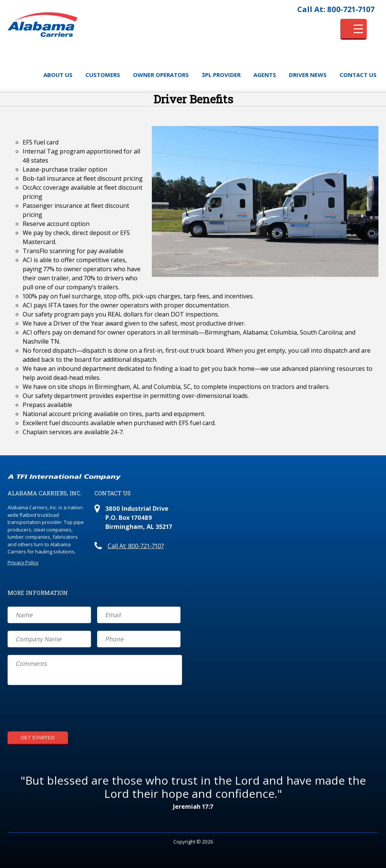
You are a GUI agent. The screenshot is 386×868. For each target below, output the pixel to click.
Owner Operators (161, 75)
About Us (58, 75)
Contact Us (358, 75)
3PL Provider (221, 75)
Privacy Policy (23, 562)
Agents (265, 75)
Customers (103, 75)
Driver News (308, 75)
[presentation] (65, 709)
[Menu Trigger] (354, 29)
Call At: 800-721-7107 (336, 9)
